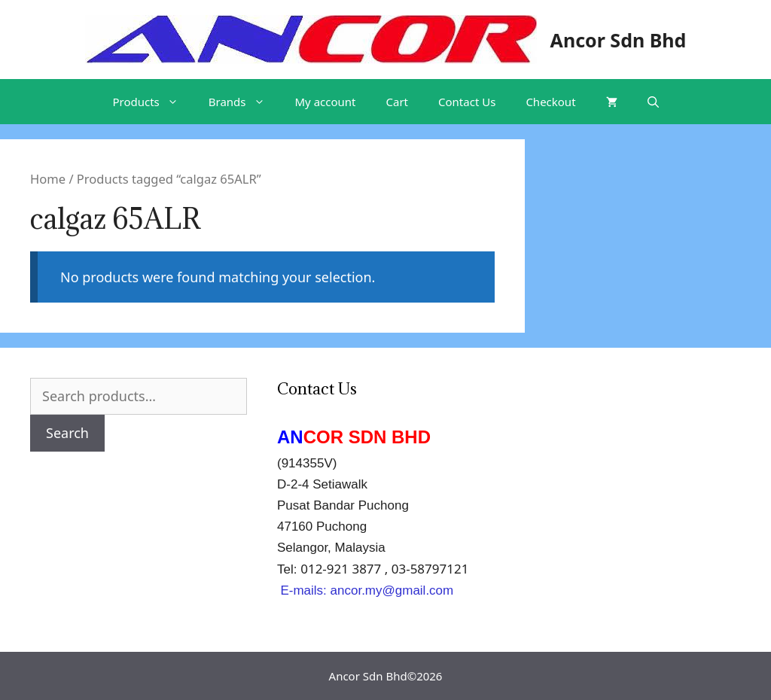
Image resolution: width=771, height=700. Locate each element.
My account (326, 102)
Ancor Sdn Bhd (619, 40)
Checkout (550, 102)
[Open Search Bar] (653, 102)
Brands (244, 102)
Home (48, 179)
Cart (398, 102)
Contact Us (467, 102)
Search (67, 433)
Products (152, 102)
